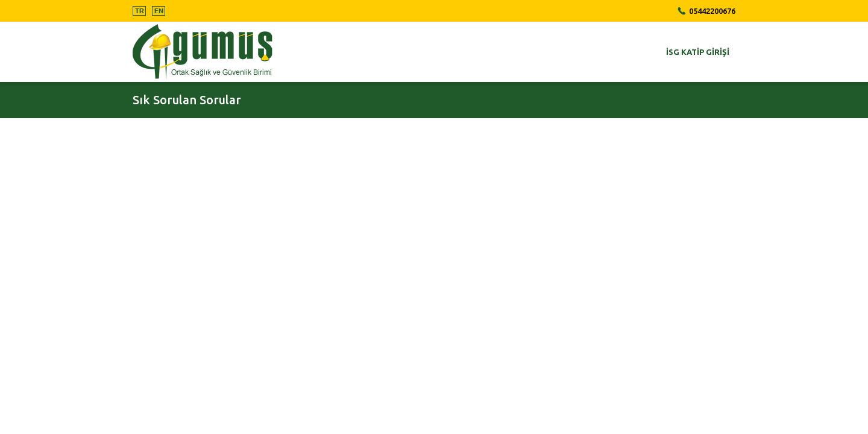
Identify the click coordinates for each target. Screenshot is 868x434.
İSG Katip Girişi (698, 52)
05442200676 (712, 11)
